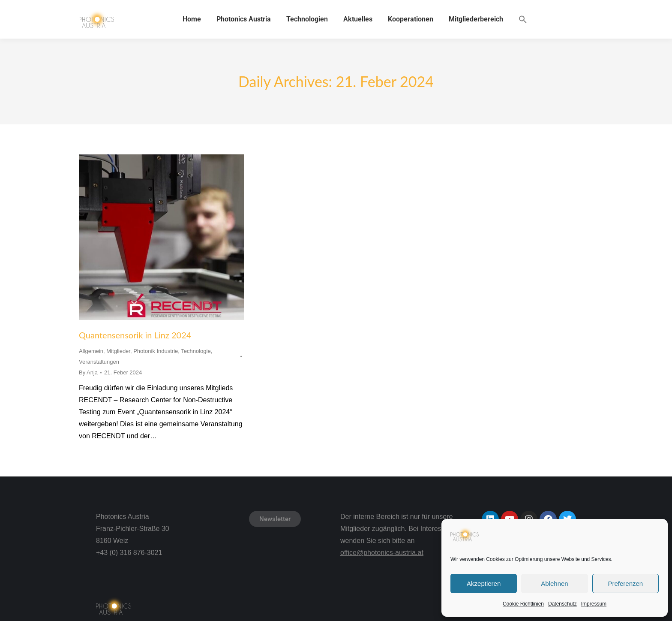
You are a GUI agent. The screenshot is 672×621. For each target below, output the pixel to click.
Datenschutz (562, 604)
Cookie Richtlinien (523, 604)
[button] (523, 19)
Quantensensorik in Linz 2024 (135, 335)
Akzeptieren (484, 583)
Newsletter (275, 519)
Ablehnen (554, 583)
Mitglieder (118, 351)
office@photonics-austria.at (382, 553)
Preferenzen (625, 583)
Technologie (196, 351)
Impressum (594, 604)
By (88, 372)
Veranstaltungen (99, 362)
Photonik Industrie (156, 351)
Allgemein (91, 351)
